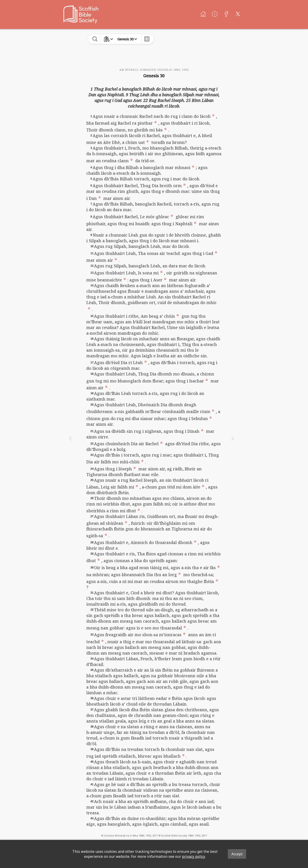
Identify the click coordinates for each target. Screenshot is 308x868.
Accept (237, 854)
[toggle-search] (95, 39)
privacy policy (193, 856)
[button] (213, 115)
